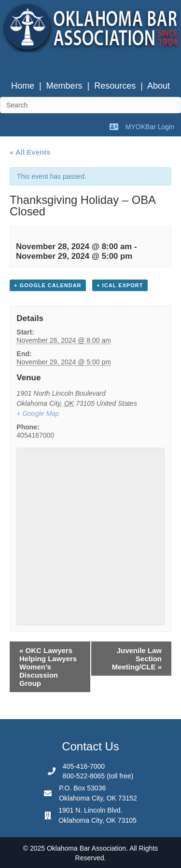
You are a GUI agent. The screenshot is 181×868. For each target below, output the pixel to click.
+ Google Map (38, 414)
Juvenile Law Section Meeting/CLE (137, 659)
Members (64, 86)
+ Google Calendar (48, 285)
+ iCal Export (120, 285)
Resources (115, 86)
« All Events (30, 152)
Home (23, 86)
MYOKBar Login (150, 127)
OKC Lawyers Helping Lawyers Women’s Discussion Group (48, 667)
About (159, 86)
